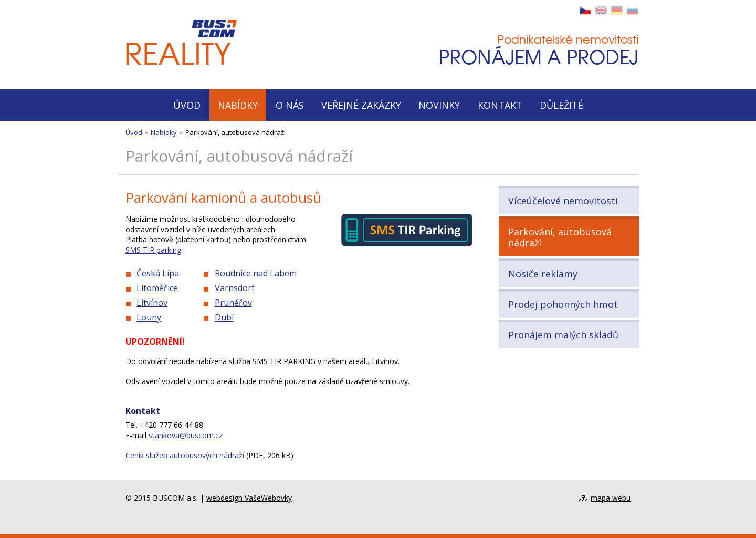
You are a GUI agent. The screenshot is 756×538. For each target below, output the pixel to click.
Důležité (561, 105)
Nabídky (238, 105)
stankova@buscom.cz (186, 435)
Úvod (187, 105)
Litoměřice (157, 288)
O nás (290, 105)
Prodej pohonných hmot (563, 304)
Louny (149, 317)
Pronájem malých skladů (563, 335)
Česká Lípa (158, 273)
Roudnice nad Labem (256, 273)
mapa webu (611, 498)
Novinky (439, 105)
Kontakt (500, 105)
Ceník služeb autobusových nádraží (185, 455)
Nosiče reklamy (543, 274)
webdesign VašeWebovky (249, 498)
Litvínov (152, 303)
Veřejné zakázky (361, 105)
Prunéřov (233, 303)
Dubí (224, 317)
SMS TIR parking (153, 250)
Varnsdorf (235, 288)
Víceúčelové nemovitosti (563, 201)
